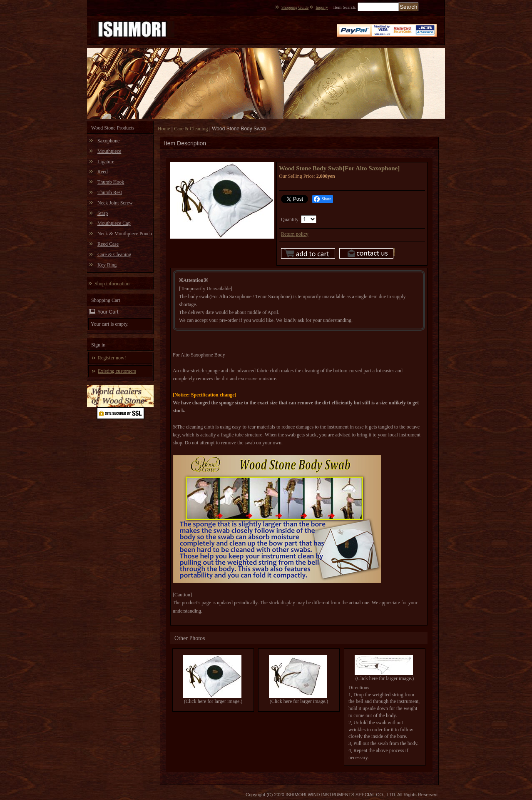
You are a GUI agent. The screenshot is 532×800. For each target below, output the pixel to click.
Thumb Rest (110, 192)
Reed (103, 172)
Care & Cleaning (114, 254)
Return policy (295, 234)
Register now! (112, 358)
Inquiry (322, 7)
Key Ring (107, 265)
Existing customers (117, 371)
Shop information (112, 284)
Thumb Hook (111, 182)
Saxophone (108, 141)
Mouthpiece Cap (114, 223)
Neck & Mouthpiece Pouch (125, 234)
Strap (103, 213)
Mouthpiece (109, 151)
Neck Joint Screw (115, 203)
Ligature (106, 162)
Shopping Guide (295, 7)
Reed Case (108, 244)
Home (164, 129)
